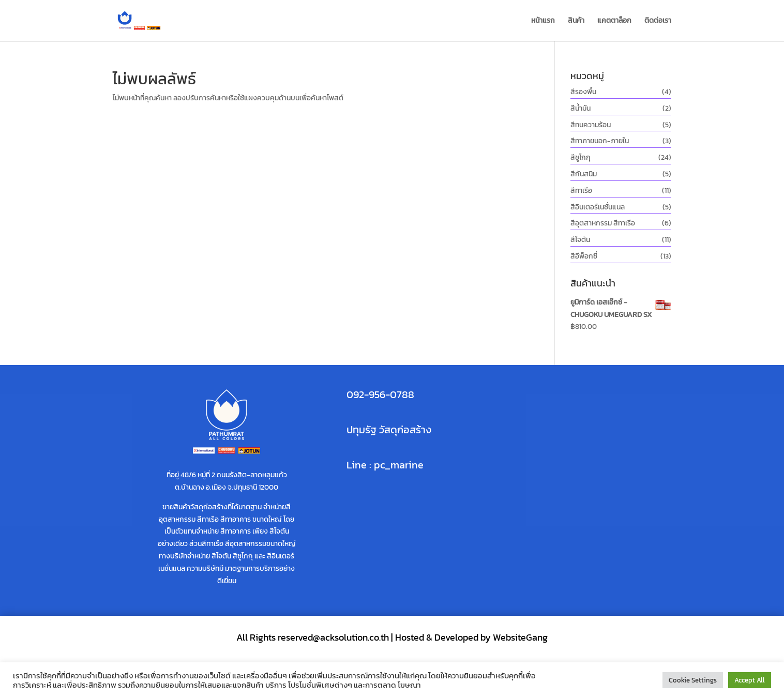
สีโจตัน (580, 240)
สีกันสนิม (584, 174)
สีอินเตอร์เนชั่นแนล (598, 207)
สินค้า (576, 21)
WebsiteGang (520, 637)
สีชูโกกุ (581, 157)
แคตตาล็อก (614, 21)
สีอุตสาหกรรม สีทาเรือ (603, 223)
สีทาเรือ (581, 191)
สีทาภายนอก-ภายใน (600, 141)
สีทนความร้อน (591, 125)
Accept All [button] (750, 680)
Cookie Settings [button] (693, 680)
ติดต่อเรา (658, 21)
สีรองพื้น (583, 92)
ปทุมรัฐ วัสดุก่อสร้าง (389, 430)
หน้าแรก (543, 21)
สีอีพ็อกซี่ (584, 256)
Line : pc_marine (385, 465)
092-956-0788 (380, 394)
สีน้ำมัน (581, 108)
